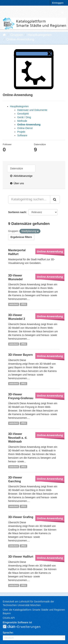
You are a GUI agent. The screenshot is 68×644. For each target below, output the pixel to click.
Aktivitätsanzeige (21, 176)
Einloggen (58, 3)
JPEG (24, 304)
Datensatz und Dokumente (32, 110)
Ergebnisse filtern (21, 237)
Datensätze (17, 168)
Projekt (21, 132)
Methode (22, 121)
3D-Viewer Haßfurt (21, 557)
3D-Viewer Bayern (20, 355)
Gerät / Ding (24, 117)
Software (22, 135)
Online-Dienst (25, 128)
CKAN (24, 627)
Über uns (17, 183)
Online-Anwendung (20, 39)
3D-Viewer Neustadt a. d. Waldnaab (18, 438)
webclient (14, 304)
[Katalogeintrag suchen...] (29, 199)
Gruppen (17, 35)
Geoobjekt (23, 114)
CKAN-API (9, 618)
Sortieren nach (17, 212)
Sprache (8, 633)
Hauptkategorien (40, 35)
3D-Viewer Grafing (21, 517)
